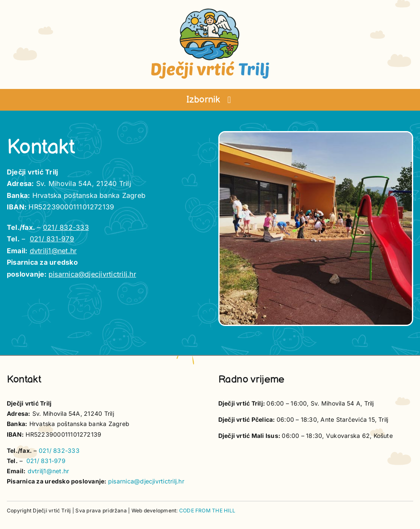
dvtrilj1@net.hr (53, 251)
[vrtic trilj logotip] (210, 11)
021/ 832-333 (66, 227)
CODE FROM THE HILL (207, 510)
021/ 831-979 (52, 239)
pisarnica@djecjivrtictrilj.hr (92, 274)
